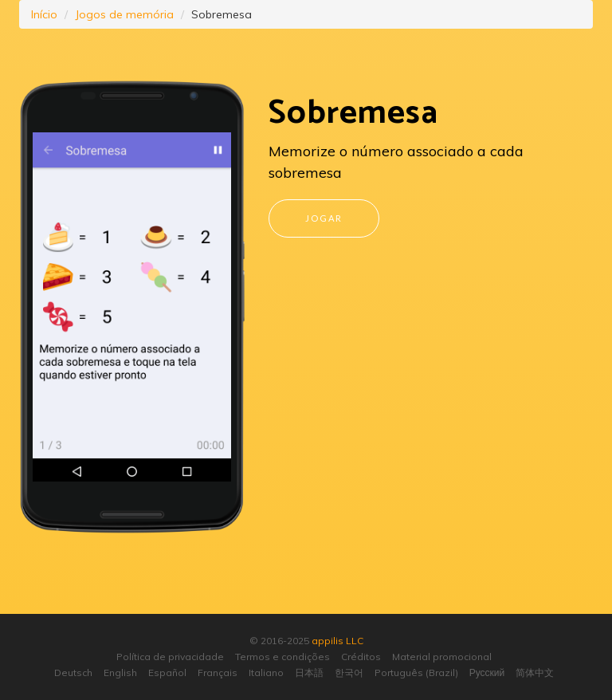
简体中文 (535, 672)
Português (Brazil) (416, 672)
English (120, 672)
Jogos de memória (124, 14)
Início (44, 14)
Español (167, 672)
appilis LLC (337, 641)
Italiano (266, 672)
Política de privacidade (170, 657)
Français (218, 672)
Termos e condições (282, 657)
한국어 (349, 672)
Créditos (361, 657)
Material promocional (442, 657)
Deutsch (73, 672)
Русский (487, 672)
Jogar (324, 218)
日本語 (309, 672)
